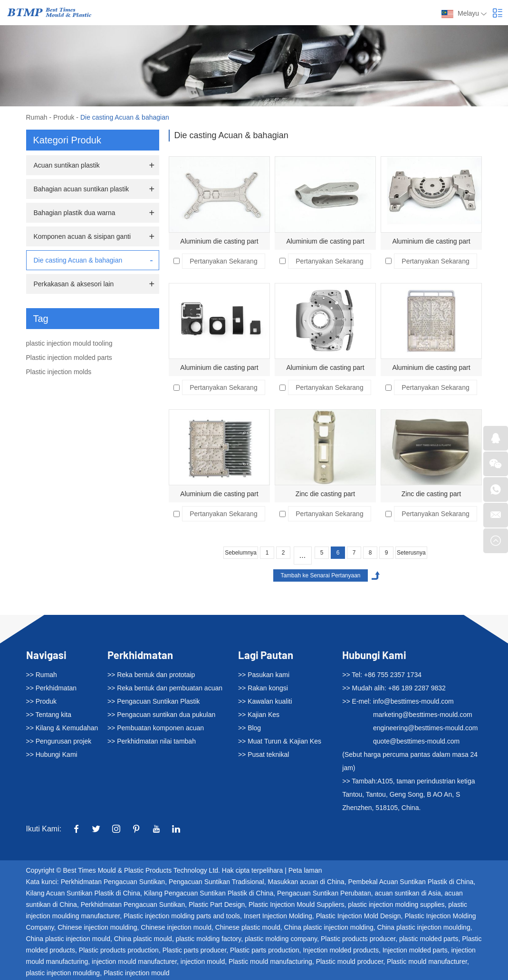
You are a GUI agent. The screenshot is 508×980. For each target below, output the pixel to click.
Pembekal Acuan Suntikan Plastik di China (411, 882)
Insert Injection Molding (278, 916)
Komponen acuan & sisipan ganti (82, 236)
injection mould (203, 961)
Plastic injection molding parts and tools (182, 916)
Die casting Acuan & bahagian (125, 117)
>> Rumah (42, 675)
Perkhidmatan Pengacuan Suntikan (113, 882)
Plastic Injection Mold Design (359, 916)
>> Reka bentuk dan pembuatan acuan (165, 688)
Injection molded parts (415, 950)
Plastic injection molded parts (69, 358)
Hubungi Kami (374, 655)
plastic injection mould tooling (69, 343)
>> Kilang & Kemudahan (62, 728)
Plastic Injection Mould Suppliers (297, 905)
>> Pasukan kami (264, 675)
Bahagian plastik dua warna (75, 213)
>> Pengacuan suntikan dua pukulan (161, 715)
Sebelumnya (241, 553)
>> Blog (249, 728)
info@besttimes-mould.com (413, 701)
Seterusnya (411, 553)
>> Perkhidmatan (52, 688)
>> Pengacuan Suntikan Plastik (154, 701)
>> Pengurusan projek (59, 741)
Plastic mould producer (350, 961)
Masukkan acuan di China (306, 882)
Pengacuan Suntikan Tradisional (216, 882)
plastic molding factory (208, 939)
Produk (64, 117)
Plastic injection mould (137, 973)
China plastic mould (143, 939)
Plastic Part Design (217, 905)
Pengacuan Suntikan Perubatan (324, 893)
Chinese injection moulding (97, 927)
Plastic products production (119, 950)
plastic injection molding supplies (396, 905)
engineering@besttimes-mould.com (425, 728)
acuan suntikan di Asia (407, 893)
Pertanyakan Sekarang (223, 261)
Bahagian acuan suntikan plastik (81, 189)
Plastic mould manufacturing (270, 961)
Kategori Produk (67, 140)
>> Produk (42, 701)
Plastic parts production (265, 950)
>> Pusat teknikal (264, 754)
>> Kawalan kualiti (265, 701)
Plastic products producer (358, 939)
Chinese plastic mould (248, 927)
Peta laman (305, 870)
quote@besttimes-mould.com (416, 741)
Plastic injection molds (59, 372)
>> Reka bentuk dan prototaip (151, 675)
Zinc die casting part (325, 494)
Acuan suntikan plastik (67, 165)
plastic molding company (281, 939)
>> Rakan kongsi (263, 688)
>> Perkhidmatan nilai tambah (152, 741)
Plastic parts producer (195, 950)
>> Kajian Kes (259, 715)
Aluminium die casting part (219, 241)
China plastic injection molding (328, 927)
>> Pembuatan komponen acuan (156, 728)
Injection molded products (341, 950)
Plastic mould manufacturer (427, 961)
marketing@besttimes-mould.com (423, 715)
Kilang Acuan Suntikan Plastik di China (83, 893)
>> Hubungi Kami (52, 754)
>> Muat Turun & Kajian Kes (280, 741)
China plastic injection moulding (424, 927)
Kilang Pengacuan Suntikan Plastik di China (209, 893)
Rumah (37, 117)
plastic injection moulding (63, 973)
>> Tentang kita (49, 715)
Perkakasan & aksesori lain (74, 284)
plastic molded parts (429, 939)
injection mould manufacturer (134, 961)
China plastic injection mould (68, 939)
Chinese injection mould (176, 927)
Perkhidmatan (140, 655)
